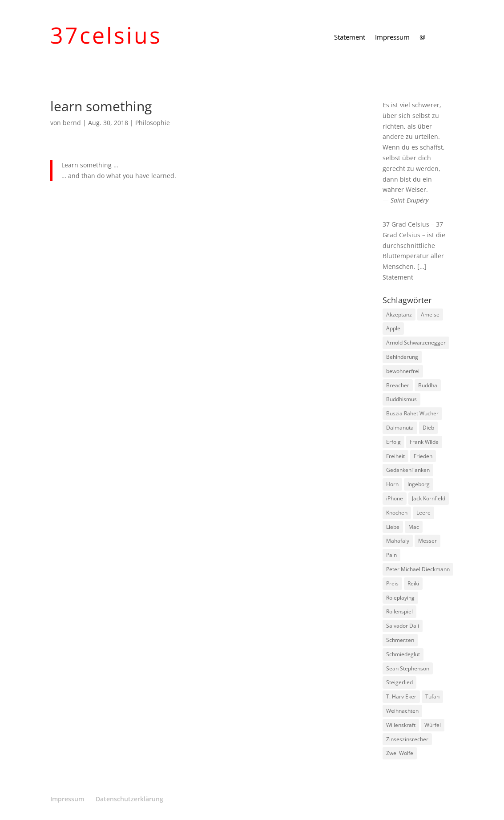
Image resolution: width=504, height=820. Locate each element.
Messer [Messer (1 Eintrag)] (427, 541)
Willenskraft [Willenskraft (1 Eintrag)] (401, 725)
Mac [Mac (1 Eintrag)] (414, 527)
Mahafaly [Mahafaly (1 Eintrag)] (398, 541)
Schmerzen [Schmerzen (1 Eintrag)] (400, 640)
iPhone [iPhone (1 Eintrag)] (395, 498)
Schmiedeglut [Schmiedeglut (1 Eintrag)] (403, 654)
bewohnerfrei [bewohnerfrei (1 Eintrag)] (403, 371)
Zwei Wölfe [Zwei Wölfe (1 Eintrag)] (400, 753)
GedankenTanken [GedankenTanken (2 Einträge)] (408, 470)
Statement (350, 38)
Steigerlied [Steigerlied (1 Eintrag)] (399, 682)
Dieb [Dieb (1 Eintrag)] (428, 428)
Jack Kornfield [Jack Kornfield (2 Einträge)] (429, 498)
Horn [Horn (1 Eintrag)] (392, 484)
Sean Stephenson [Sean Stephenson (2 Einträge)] (408, 668)
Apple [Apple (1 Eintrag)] (393, 328)
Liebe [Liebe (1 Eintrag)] (393, 527)
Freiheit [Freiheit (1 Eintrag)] (395, 456)
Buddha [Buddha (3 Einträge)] (428, 385)
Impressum (392, 38)
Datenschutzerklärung (129, 799)
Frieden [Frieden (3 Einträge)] (423, 456)
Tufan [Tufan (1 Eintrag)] (432, 696)
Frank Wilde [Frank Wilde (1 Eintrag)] (424, 442)
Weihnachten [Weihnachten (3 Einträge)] (402, 711)
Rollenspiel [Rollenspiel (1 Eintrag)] (399, 611)
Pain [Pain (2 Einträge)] (391, 555)
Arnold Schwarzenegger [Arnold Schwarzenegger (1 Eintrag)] (416, 343)
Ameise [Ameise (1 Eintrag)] (430, 315)
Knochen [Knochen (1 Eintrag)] (397, 513)
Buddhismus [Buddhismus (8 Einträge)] (401, 399)
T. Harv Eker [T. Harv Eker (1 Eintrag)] (401, 696)
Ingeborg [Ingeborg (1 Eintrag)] (419, 484)
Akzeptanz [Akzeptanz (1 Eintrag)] (399, 315)
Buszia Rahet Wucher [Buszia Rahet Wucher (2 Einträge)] (412, 413)
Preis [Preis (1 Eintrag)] (392, 583)
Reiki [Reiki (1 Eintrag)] (413, 583)
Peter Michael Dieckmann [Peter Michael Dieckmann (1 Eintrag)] (418, 569)
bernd (72, 123)
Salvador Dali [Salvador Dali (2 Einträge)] (403, 626)
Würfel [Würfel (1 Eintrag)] (433, 725)
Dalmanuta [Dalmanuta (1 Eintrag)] (400, 428)
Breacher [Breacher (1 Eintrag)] (398, 385)
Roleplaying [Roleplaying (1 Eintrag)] (400, 598)
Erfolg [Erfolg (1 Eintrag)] (393, 442)
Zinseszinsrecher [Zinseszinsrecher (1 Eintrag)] (407, 739)
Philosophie (153, 123)
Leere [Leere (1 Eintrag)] (423, 513)
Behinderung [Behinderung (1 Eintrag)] (402, 357)
